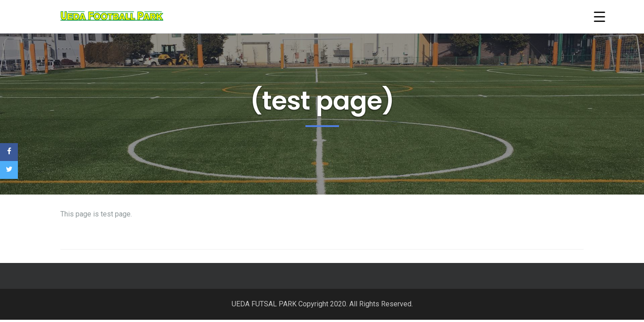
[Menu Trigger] (600, 17)
